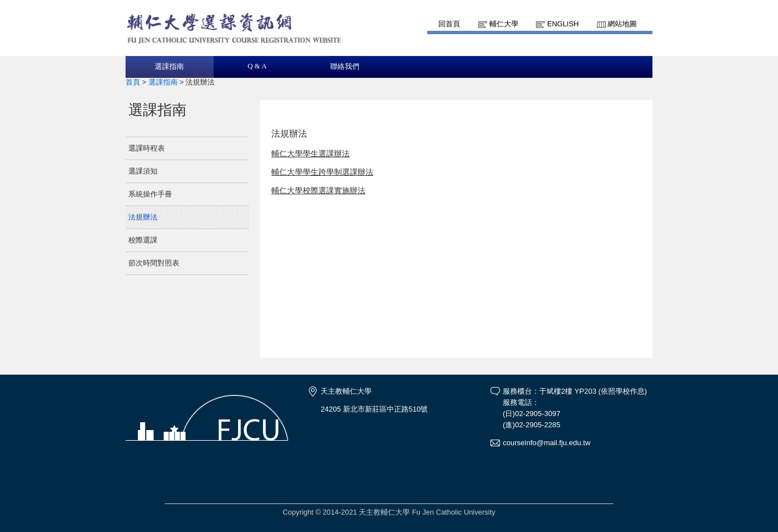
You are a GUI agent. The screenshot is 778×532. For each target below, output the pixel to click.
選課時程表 (147, 148)
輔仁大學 (504, 24)
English (563, 24)
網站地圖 (622, 24)
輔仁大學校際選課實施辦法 (318, 190)
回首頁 (449, 24)
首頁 (133, 82)
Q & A (257, 66)
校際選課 (143, 240)
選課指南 (169, 67)
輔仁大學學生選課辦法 (311, 153)
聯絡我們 (345, 67)
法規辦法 (143, 217)
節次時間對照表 (154, 263)
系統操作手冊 (150, 194)
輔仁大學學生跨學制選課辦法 (322, 172)
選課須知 (143, 171)
